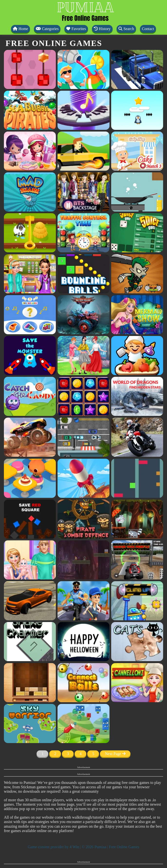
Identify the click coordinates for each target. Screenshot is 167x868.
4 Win (74, 847)
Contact (148, 29)
